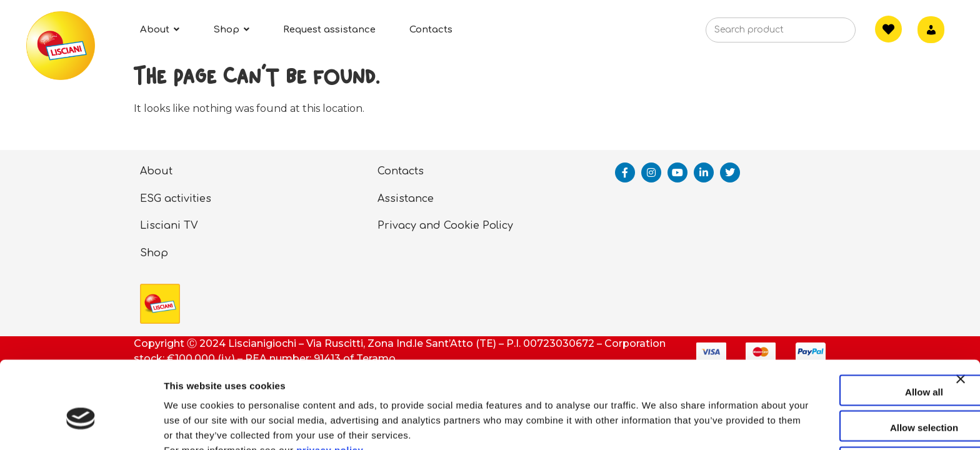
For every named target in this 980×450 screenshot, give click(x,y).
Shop (154, 253)
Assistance (406, 199)
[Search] (827, 34)
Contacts (401, 171)
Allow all (844, 327)
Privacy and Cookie (428, 226)
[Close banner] (961, 325)
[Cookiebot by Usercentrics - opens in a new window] (81, 426)
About (156, 171)
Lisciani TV (169, 226)
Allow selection (843, 363)
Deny (844, 398)
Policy (498, 226)
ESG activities (176, 199)
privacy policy (330, 385)
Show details (656, 425)
